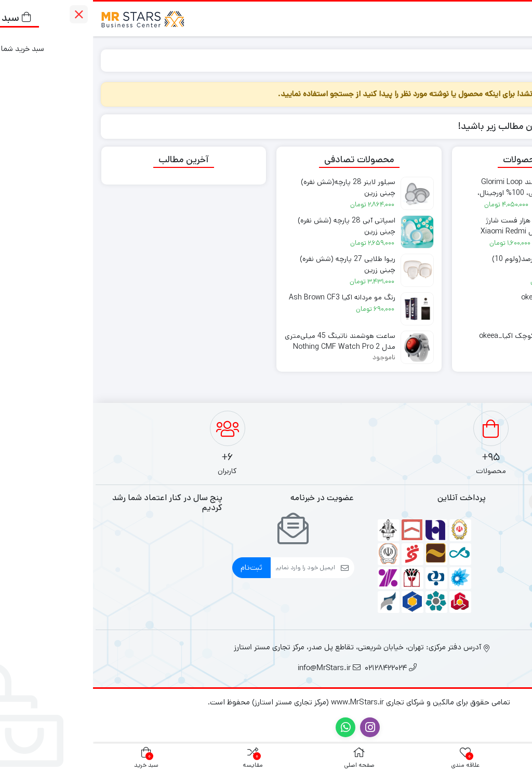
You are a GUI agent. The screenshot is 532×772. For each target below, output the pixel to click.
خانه (512, 60)
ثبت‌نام (158, 567)
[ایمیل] (210, 568)
